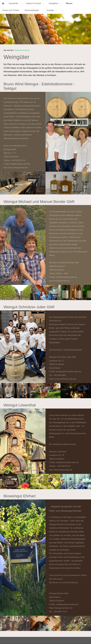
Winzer (27, 50)
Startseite (18, 50)
